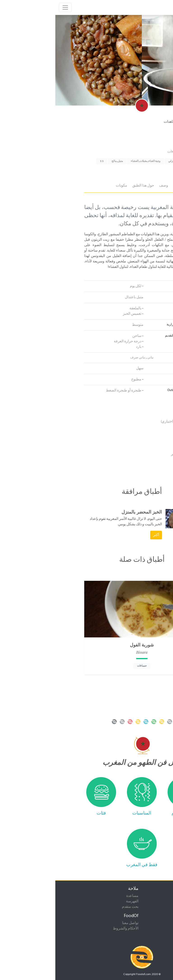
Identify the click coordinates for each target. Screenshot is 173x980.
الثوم (131, 460)
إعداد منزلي (119, 161)
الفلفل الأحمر (125, 454)
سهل (84, 368)
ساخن (82, 336)
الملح (131, 427)
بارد (83, 347)
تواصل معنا (75, 923)
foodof (153, 7)
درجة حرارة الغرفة (72, 341)
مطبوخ (81, 380)
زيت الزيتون (126, 443)
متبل (65, 161)
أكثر (101, 535)
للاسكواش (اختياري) (120, 422)
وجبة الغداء (99, 161)
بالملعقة (80, 308)
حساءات (118, 152)
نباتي (95, 358)
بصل (132, 449)
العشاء (79, 161)
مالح (59, 161)
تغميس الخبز (77, 314)
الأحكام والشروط (70, 929)
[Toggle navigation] (10, 7)
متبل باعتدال (79, 297)
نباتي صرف (82, 358)
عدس (131, 438)
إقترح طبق (136, 923)
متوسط (82, 325)
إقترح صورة (135, 929)
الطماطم (128, 432)
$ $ (47, 161)
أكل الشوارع (134, 161)
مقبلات (88, 161)
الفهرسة (77, 901)
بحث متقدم (75, 907)
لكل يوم (80, 286)
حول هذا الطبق (88, 186)
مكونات (66, 186)
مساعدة (77, 896)
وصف (108, 186)
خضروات (133, 152)
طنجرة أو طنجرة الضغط (68, 391)
